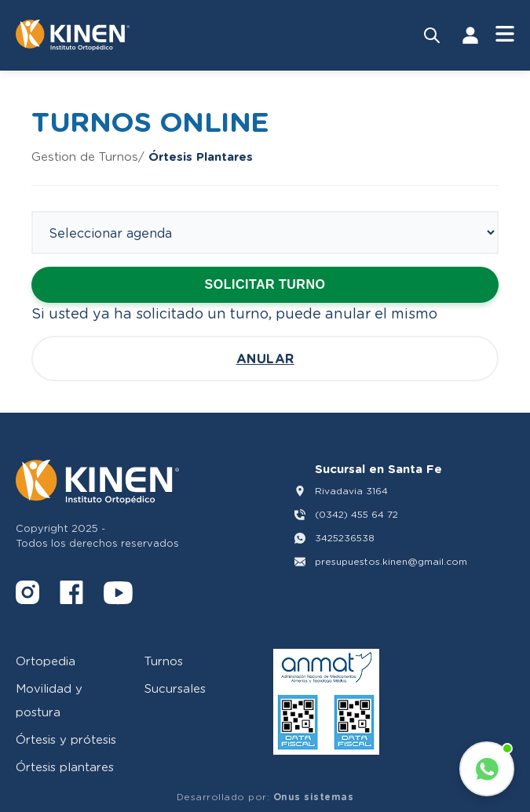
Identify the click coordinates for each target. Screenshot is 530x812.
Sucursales (175, 688)
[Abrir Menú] (505, 35)
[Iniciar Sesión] (470, 35)
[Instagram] (27, 595)
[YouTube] (118, 595)
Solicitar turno (265, 284)
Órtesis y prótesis (66, 739)
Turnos (164, 661)
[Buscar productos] (432, 35)
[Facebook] (71, 595)
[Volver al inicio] (73, 35)
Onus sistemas (314, 797)
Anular (265, 359)
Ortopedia (46, 661)
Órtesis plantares (65, 766)
